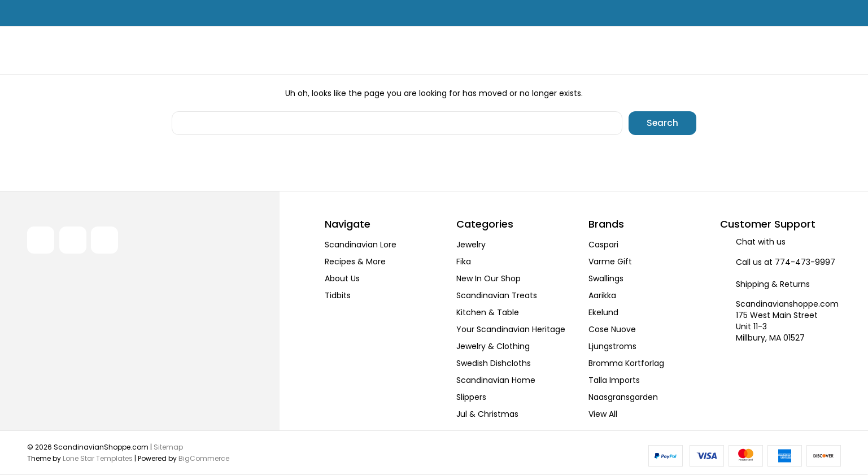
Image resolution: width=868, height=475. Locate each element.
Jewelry (471, 245)
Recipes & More (355, 262)
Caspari (603, 245)
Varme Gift (610, 262)
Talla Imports (614, 380)
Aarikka (602, 295)
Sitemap (168, 446)
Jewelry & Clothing (493, 346)
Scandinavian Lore (361, 245)
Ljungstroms (612, 346)
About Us (342, 278)
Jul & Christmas (487, 414)
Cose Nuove (612, 329)
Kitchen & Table (488, 312)
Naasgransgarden (623, 397)
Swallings (606, 278)
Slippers (471, 397)
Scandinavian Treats (497, 295)
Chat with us (761, 242)
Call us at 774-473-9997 (786, 262)
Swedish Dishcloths (494, 363)
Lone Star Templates (98, 458)
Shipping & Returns (773, 284)
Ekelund (603, 312)
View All (603, 414)
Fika (464, 262)
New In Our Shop (488, 278)
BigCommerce (204, 458)
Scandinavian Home (496, 380)
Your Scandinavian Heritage (511, 329)
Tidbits (338, 295)
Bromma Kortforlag (626, 363)
